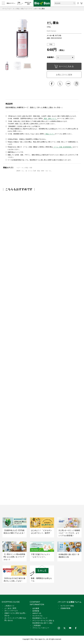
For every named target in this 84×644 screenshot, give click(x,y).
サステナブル (37, 616)
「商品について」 (50, 135)
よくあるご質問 (10, 609)
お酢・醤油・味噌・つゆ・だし (45, 171)
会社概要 (36, 609)
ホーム (5, 9)
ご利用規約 (37, 626)
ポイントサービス (11, 611)
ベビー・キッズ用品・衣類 (16, 9)
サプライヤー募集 (67, 607)
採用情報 (36, 611)
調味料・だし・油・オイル (25, 171)
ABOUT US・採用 (28, 3)
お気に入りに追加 (64, 75)
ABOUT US (37, 614)
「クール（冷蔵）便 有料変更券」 (64, 148)
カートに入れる (64, 67)
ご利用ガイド (9, 607)
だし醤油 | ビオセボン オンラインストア (42, 3)
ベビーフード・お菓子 (33, 9)
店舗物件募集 (66, 609)
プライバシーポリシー (41, 629)
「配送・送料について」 (51, 119)
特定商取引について (40, 619)
